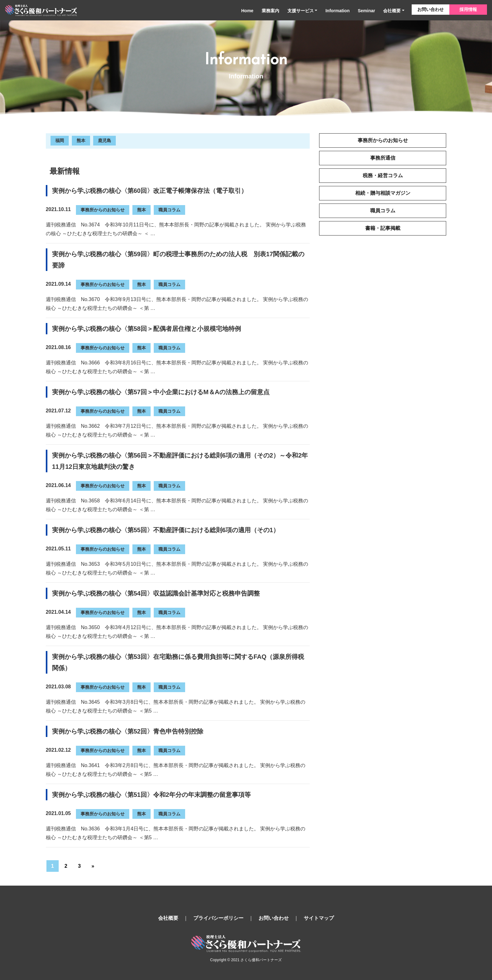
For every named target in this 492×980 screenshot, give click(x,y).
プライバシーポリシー (218, 918)
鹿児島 (104, 140)
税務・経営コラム (383, 175)
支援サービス (301, 11)
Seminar (366, 11)
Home (247, 11)
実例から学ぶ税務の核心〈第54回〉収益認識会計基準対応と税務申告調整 (156, 593)
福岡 (60, 140)
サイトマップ (319, 918)
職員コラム (169, 210)
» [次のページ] (93, 866)
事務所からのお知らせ (103, 210)
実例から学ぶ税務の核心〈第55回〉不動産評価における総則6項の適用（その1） (166, 530)
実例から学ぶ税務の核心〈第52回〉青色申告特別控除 (128, 731)
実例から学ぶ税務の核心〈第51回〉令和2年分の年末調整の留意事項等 (151, 795)
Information (337, 11)
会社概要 (392, 11)
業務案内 (270, 11)
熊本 (81, 140)
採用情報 (468, 9)
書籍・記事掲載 (383, 228)
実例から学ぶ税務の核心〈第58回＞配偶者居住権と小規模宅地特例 (147, 329)
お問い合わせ (430, 9)
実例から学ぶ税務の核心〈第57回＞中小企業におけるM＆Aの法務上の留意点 (161, 392)
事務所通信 (383, 158)
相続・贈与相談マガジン (383, 193)
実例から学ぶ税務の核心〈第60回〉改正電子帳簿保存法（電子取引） (150, 191)
